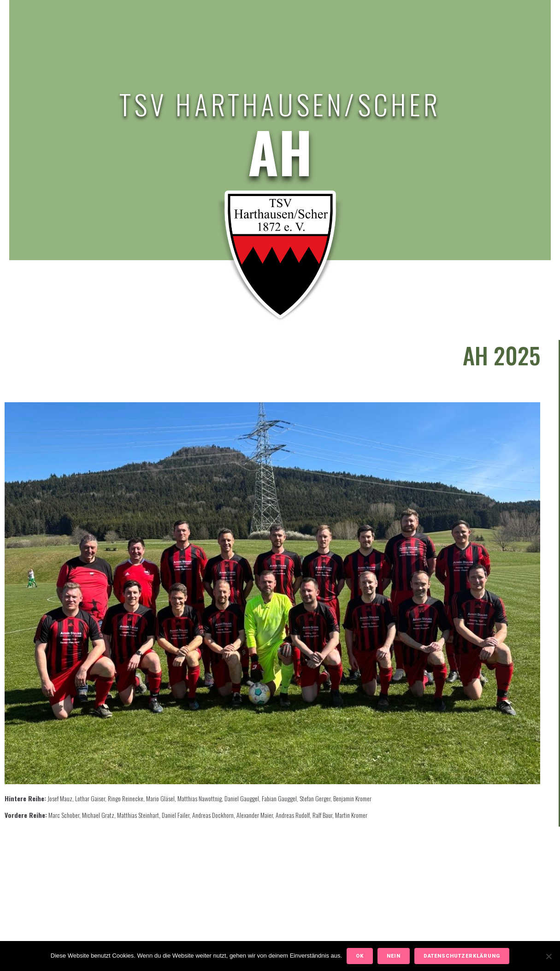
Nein (394, 956)
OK (360, 956)
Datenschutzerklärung (462, 956)
